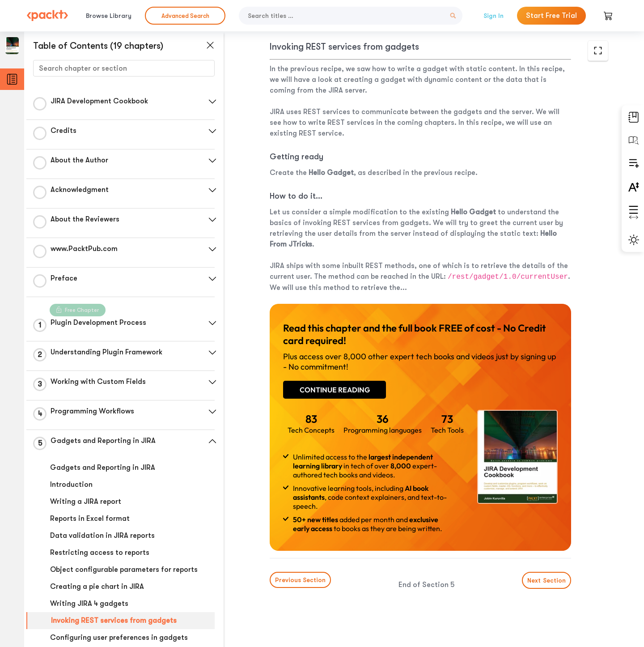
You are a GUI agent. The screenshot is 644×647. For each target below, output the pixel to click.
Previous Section (300, 580)
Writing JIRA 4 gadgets (89, 604)
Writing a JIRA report (86, 502)
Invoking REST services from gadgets (114, 621)
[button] (212, 102)
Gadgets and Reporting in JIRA (103, 468)
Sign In (494, 16)
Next (547, 580)
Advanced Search (185, 16)
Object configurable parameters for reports (124, 570)
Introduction (71, 485)
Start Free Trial (551, 16)
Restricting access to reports (100, 553)
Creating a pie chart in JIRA (97, 587)
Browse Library (109, 16)
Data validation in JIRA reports (102, 536)
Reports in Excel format (90, 519)
